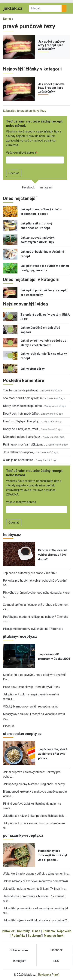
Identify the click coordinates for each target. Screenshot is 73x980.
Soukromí (35, 936)
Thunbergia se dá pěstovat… (21, 390)
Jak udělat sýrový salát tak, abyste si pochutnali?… (36, 920)
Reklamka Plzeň (49, 975)
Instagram (46, 187)
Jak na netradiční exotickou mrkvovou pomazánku (35, 881)
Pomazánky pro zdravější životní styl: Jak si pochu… (53, 855)
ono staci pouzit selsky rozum (23, 398)
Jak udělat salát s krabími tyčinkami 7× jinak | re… (35, 889)
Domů (7, 19)
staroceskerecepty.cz (22, 734)
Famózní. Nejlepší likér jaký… (22, 421)
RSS (56, 961)
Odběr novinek (19, 950)
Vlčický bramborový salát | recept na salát (30, 706)
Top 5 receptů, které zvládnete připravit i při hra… (53, 754)
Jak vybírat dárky (33, 369)
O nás (36, 931)
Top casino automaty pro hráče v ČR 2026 (30, 573)
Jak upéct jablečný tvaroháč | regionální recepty (34, 784)
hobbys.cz (12, 535)
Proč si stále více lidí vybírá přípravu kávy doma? (53, 555)
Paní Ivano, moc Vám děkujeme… (24, 444)
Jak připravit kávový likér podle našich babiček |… (35, 816)
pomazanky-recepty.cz (23, 835)
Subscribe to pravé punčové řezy (25, 111)
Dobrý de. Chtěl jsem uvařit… (21, 429)
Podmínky (18, 936)
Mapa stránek (54, 936)
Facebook (28, 187)
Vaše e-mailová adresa (21, 153)
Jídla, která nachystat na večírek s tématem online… (36, 874)
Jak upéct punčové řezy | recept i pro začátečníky (51, 45)
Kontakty (23, 931)
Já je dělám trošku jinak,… (19, 452)
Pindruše (9, 726)
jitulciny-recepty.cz (20, 636)
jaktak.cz (8, 931)
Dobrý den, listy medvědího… (22, 414)
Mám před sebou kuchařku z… (22, 437)
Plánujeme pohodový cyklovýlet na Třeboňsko (33, 629)
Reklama (49, 931)
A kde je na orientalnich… (19, 460)
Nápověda (64, 931)
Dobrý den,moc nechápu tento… (23, 406)
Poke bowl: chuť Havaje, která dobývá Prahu (32, 687)
